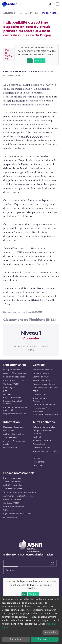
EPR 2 (35, 391)
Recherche (38, 437)
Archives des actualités (13, 434)
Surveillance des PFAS (43, 395)
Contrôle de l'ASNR (41, 377)
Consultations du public (14, 381)
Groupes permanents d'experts (42, 432)
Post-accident (39, 444)
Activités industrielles (13, 485)
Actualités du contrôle (42, 370)
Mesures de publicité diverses (13, 403)
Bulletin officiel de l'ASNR (15, 373)
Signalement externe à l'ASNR (17, 514)
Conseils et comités (41, 448)
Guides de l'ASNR (11, 384)
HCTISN (36, 458)
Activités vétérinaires (13, 489)
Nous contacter (10, 448)
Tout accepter (45, 639)
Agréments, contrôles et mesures (18, 496)
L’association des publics (14, 377)
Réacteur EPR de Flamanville (40, 400)
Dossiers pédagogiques (14, 427)
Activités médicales (12, 482)
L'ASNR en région (41, 373)
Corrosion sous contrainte (44, 405)
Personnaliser (50, 632)
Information (11, 422)
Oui (30, 61)
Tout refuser (16, 639)
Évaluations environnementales (12, 396)
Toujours (40, 61)
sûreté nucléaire (16, 89)
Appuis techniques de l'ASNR (46, 451)
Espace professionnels (19, 473)
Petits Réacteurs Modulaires (45, 388)
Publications (9, 431)
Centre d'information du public (14, 443)
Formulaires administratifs (15, 507)
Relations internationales (44, 427)
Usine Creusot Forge (42, 408)
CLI (34, 455)
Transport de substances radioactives (20, 492)
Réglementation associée (15, 414)
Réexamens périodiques (44, 384)
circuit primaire (16, 101)
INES (7, 304)
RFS (5, 391)
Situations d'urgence (42, 440)
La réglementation (12, 370)
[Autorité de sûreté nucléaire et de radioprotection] (13, 4)
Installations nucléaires (13, 478)
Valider (11, 570)
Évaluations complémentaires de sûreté (45, 413)
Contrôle (39, 365)
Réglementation (15, 365)
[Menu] (57, 4)
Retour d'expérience (12, 499)
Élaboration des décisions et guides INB (16, 409)
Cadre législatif (10, 388)
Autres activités (44, 422)
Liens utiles (38, 466)
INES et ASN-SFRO (41, 381)
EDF (28, 85)
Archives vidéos (10, 438)
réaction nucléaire (32, 137)
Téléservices (9, 510)
